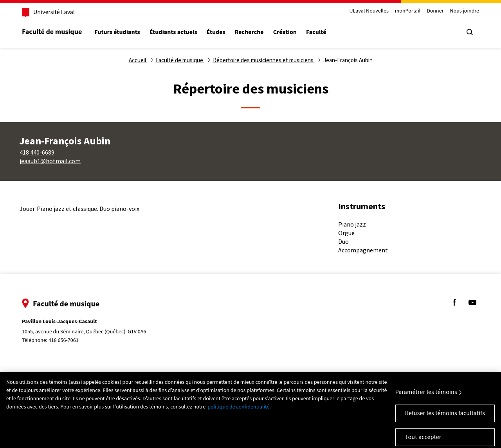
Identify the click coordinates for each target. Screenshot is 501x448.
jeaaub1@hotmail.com (50, 161)
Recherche (249, 32)
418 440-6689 (37, 152)
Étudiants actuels (173, 32)
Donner (435, 11)
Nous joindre (464, 11)
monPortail (408, 11)
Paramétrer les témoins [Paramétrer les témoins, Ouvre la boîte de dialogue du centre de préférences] (426, 397)
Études (216, 32)
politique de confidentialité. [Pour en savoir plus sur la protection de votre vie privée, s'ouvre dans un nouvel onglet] (239, 412)
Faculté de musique (52, 32)
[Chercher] (470, 32)
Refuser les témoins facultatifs (445, 418)
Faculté (316, 32)
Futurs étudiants (117, 32)
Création (285, 32)
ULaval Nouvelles (369, 11)
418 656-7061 (64, 340)
